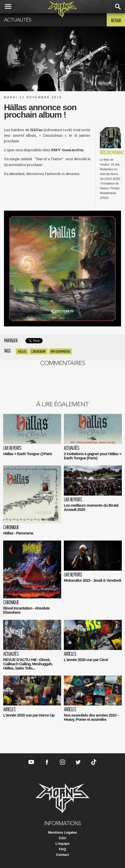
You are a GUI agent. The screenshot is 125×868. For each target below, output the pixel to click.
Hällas (22, 351)
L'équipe (63, 844)
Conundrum (38, 351)
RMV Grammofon (60, 351)
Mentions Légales (62, 832)
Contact (63, 855)
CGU (63, 838)
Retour (116, 20)
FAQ (63, 849)
